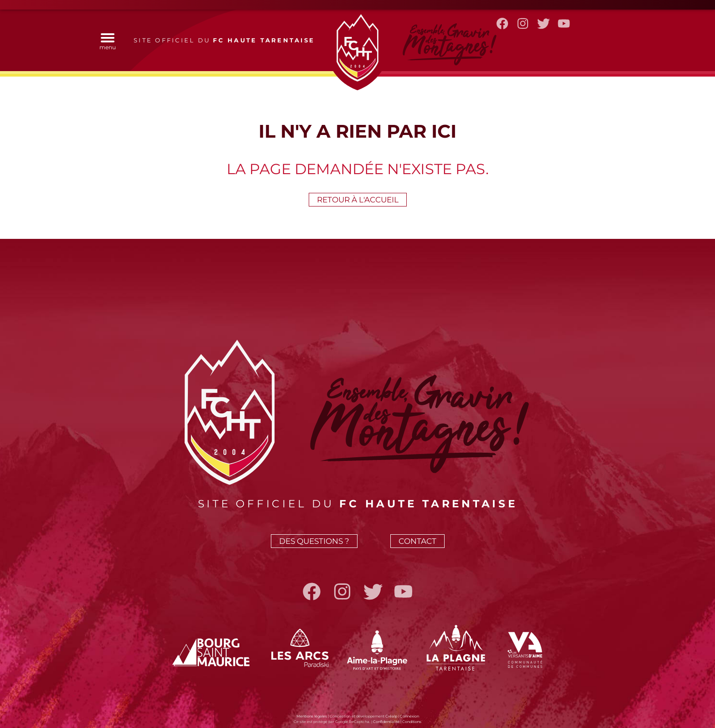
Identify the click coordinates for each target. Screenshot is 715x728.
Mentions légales (312, 716)
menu (108, 44)
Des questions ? (314, 541)
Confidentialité (386, 722)
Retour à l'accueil (358, 200)
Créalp (391, 716)
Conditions (412, 722)
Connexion (409, 716)
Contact (417, 541)
